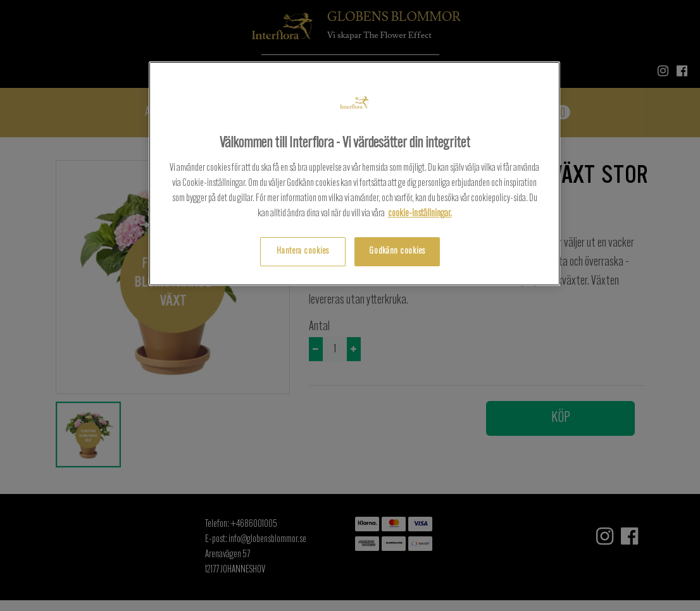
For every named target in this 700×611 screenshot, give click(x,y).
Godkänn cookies (397, 251)
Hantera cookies (303, 251)
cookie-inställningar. (420, 214)
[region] (354, 174)
